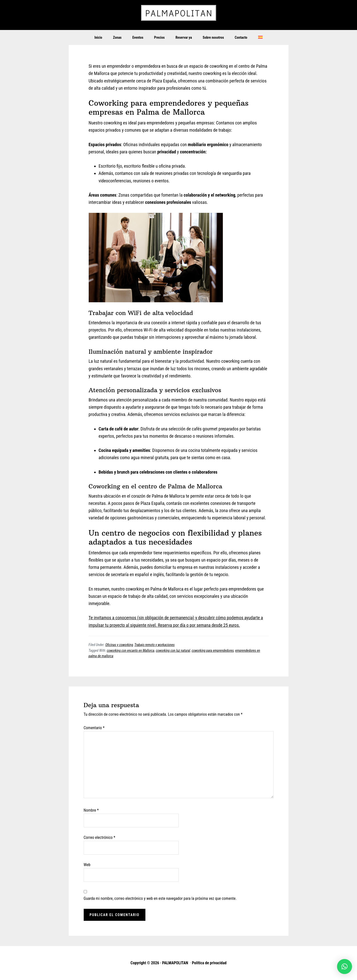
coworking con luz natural (173, 651)
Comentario (94, 728)
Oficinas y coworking (119, 645)
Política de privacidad (209, 963)
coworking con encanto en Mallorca (130, 651)
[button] (345, 967)
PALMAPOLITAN (179, 15)
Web (87, 865)
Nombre (91, 810)
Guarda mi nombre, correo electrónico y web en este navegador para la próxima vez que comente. (160, 898)
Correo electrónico (100, 837)
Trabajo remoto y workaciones (155, 645)
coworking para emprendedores (213, 651)
